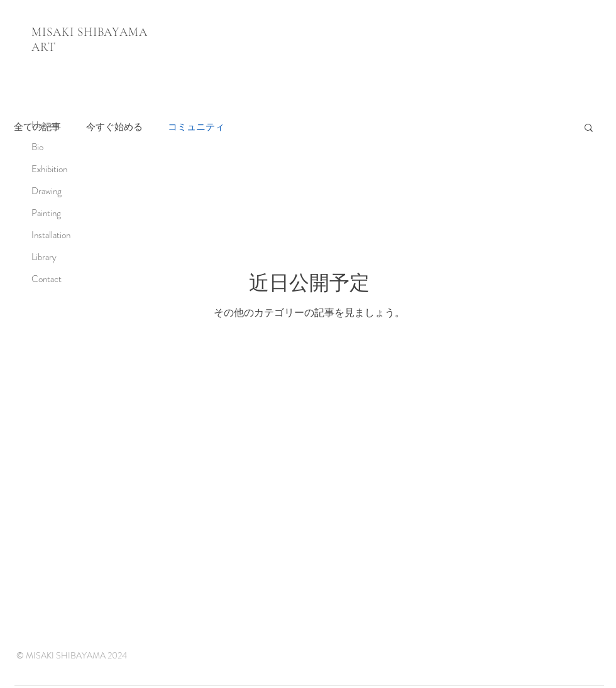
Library (44, 257)
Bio (37, 147)
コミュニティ (196, 127)
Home (43, 125)
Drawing (47, 191)
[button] (589, 128)
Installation (51, 235)
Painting (46, 213)
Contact (47, 279)
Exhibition (49, 169)
